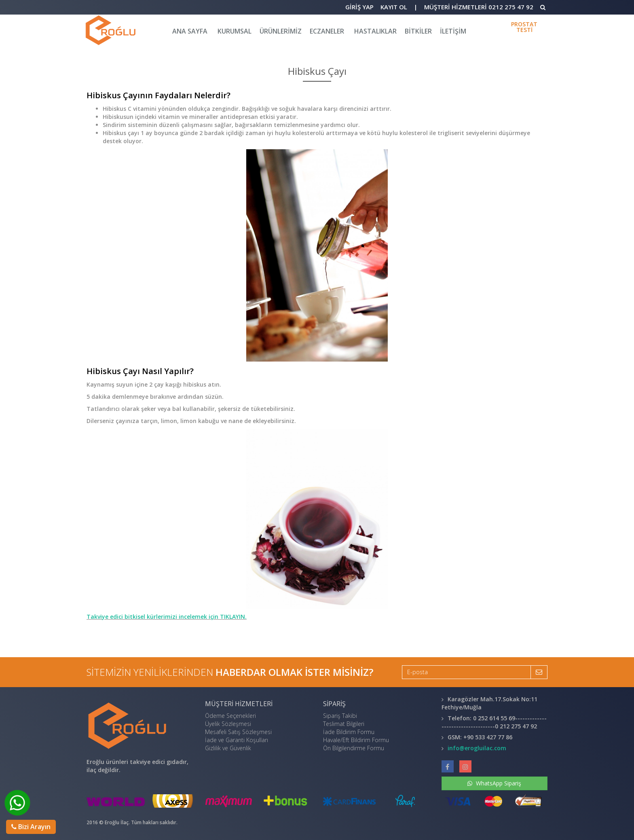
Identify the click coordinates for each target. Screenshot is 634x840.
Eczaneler (327, 31)
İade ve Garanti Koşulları (237, 740)
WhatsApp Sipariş (494, 783)
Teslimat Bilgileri (344, 724)
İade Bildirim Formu (349, 732)
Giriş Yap (359, 7)
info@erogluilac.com (477, 748)
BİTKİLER (418, 31)
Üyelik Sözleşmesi (228, 724)
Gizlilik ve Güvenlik (228, 748)
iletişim (453, 31)
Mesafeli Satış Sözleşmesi (238, 732)
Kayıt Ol (394, 7)
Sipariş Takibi (340, 716)
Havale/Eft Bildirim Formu (356, 740)
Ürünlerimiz (281, 31)
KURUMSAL (235, 31)
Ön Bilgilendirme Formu (354, 748)
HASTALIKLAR (375, 31)
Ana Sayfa (190, 31)
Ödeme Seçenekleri (230, 716)
